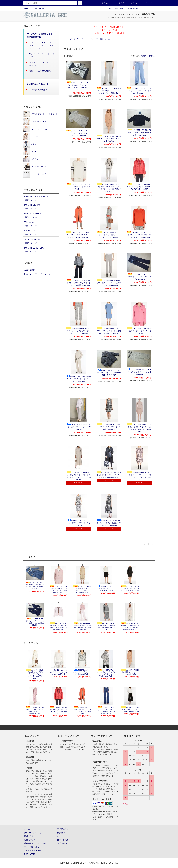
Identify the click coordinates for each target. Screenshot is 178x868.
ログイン (132, 3)
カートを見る (63, 840)
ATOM (32, 854)
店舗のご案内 (29, 270)
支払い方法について (33, 833)
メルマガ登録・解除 (114, 9)
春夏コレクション (105, 39)
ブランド (73, 39)
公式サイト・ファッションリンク (38, 274)
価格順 (144, 56)
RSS (26, 854)
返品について (30, 840)
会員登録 (119, 3)
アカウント (105, 3)
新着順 (152, 56)
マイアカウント (64, 829)
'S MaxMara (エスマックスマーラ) (88, 39)
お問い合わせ (131, 9)
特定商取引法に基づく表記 (35, 843)
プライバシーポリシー (34, 847)
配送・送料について (33, 836)
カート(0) (148, 3)
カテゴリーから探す (39, 9)
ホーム (26, 9)
